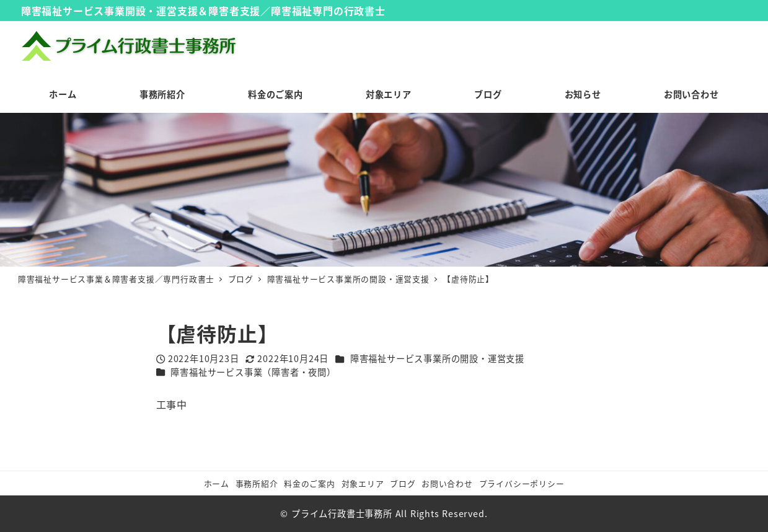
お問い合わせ (447, 483)
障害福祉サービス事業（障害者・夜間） (253, 372)
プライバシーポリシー (522, 483)
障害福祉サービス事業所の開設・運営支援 (437, 358)
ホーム (217, 483)
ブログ (403, 483)
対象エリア (363, 483)
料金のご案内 (310, 483)
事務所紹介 (257, 483)
